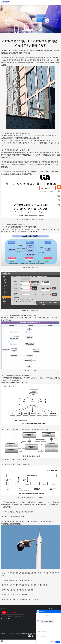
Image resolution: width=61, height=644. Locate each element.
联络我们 (44, 631)
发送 (58, 642)
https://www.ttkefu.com (53, 616)
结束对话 (52, 642)
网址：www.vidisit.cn (7, 618)
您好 (39, 631)
